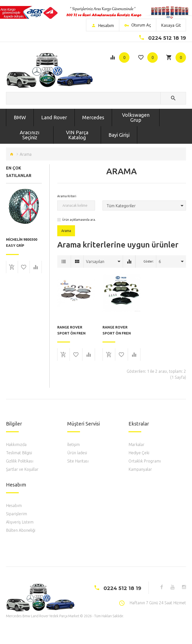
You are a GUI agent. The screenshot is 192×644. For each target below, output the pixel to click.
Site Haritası (78, 461)
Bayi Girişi (119, 135)
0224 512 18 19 (167, 38)
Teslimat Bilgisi (19, 453)
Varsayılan (95, 261)
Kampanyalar (140, 469)
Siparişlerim (16, 514)
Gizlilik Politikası (20, 461)
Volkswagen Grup (136, 117)
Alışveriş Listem (20, 522)
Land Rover (54, 117)
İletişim (73, 444)
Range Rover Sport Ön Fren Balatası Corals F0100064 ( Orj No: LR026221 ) (74, 330)
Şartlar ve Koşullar (22, 469)
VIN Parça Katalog (77, 135)
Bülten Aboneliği (21, 530)
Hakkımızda (16, 444)
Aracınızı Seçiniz (30, 135)
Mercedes (93, 117)
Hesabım (14, 505)
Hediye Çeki (139, 453)
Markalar (136, 444)
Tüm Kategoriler (121, 206)
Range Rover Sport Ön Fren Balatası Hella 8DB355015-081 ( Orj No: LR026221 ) (121, 330)
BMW (20, 117)
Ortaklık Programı (145, 461)
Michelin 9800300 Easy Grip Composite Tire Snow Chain (22, 243)
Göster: (149, 261)
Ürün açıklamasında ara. (79, 220)
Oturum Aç (138, 26)
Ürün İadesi (77, 453)
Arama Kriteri (67, 196)
